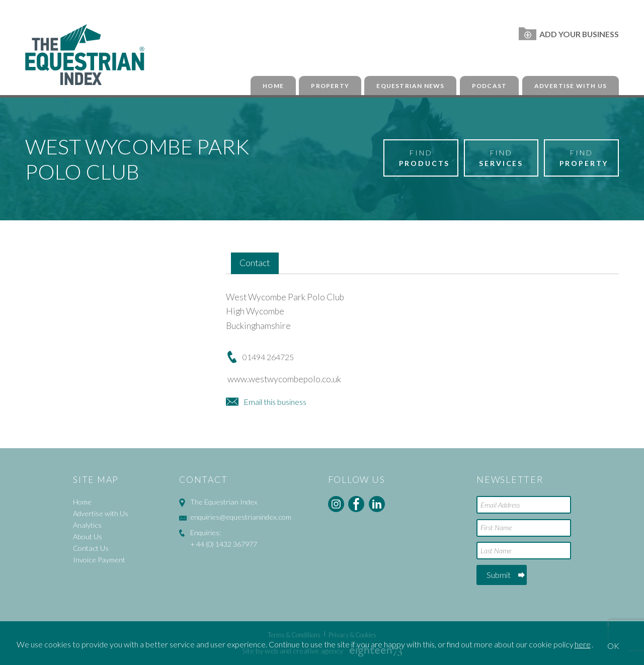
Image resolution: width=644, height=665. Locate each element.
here (583, 644)
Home (273, 86)
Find (425, 158)
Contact (255, 263)
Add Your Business (569, 34)
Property (330, 86)
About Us (88, 536)
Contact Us (91, 548)
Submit (499, 575)
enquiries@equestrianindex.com (241, 517)
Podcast (489, 86)
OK (613, 646)
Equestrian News (410, 86)
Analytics (87, 525)
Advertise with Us (571, 86)
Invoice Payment (99, 560)
